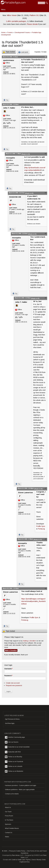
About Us (8, 807)
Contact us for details (12, 794)
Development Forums (22, 32)
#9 (46, 588)
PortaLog (41, 529)
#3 (46, 154)
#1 (46, 57)
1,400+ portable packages (16, 21)
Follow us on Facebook (14, 762)
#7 (46, 488)
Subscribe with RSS (13, 752)
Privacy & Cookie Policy (17, 851)
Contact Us (9, 833)
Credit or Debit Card (18, 860)
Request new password (14, 685)
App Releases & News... (13, 719)
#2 (46, 104)
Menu (3, 10)
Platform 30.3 (35, 15)
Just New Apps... (10, 723)
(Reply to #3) (29, 193)
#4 (46, 193)
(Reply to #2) (26, 154)
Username (8, 669)
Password (8, 676)
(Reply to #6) (38, 489)
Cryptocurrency (25, 862)
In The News (9, 820)
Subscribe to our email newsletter (17, 747)
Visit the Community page (15, 737)
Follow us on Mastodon (14, 771)
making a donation (29, 641)
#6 (46, 298)
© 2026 (5, 851)
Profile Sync (41, 526)
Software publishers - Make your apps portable (20, 790)
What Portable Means (12, 828)
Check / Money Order (38, 860)
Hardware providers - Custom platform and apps (20, 785)
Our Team (8, 812)
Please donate (32, 24)
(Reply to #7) (38, 540)
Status (7, 837)
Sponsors (8, 824)
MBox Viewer (12, 15)
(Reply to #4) (32, 234)
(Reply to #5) (35, 298)
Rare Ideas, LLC (18, 855)
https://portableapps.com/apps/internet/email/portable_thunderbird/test (33, 601)
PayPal (28, 860)
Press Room (9, 816)
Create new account (13, 683)
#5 (46, 233)
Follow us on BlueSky (14, 757)
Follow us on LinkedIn (14, 766)
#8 (46, 539)
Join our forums (12, 742)
